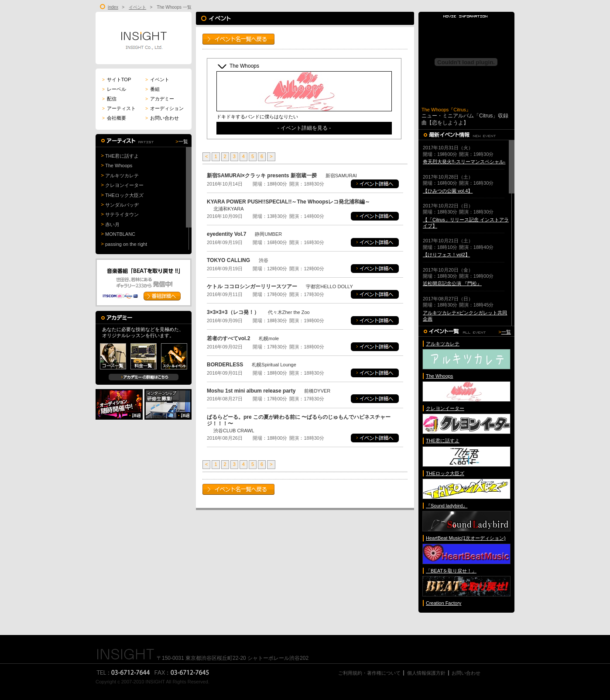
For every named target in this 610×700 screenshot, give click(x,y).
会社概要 (114, 118)
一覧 (183, 141)
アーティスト (119, 108)
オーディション (164, 108)
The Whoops (119, 166)
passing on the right (126, 244)
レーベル (114, 89)
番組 (152, 89)
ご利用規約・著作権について (369, 673)
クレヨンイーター (124, 185)
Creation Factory (444, 603)
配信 (109, 99)
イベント (137, 7)
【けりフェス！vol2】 (446, 255)
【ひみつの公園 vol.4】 (448, 191)
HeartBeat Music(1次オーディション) (466, 538)
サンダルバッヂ (122, 205)
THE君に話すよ (122, 156)
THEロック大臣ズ (124, 195)
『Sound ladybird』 (447, 506)
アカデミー (160, 99)
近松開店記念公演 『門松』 (452, 283)
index (113, 7)
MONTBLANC (120, 234)
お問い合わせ (162, 118)
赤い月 (112, 224)
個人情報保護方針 (426, 673)
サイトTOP (117, 79)
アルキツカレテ (122, 176)
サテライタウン (122, 214)
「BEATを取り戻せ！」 (451, 571)
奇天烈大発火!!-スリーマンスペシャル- (464, 162)
